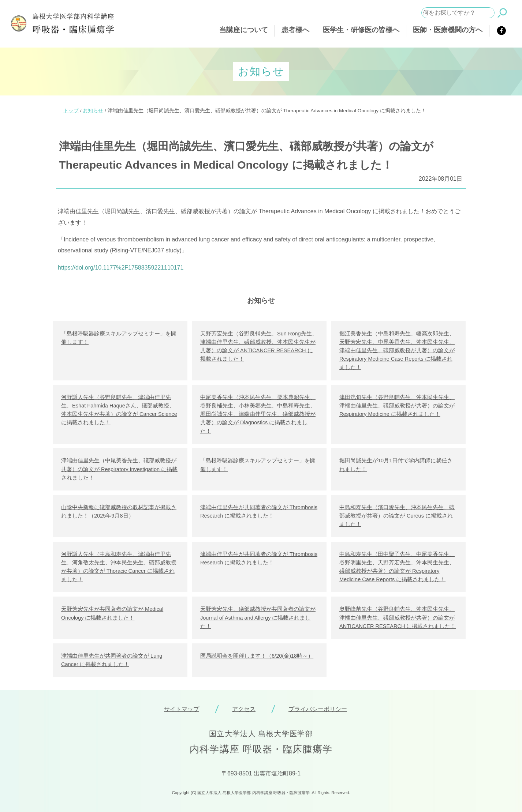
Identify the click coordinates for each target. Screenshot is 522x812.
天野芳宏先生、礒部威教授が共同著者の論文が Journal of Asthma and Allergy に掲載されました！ (258, 617)
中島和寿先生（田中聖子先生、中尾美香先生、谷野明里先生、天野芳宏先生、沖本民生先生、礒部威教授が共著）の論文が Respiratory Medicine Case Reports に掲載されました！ (397, 567)
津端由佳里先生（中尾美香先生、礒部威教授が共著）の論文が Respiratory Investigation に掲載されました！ (119, 469)
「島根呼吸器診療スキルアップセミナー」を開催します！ (119, 338)
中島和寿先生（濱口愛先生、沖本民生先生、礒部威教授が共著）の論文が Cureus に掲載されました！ (397, 516)
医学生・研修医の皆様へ (361, 30)
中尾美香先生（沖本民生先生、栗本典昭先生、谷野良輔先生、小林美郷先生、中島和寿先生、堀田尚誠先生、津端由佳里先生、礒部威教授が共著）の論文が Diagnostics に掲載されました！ (258, 414)
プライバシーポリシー (318, 709)
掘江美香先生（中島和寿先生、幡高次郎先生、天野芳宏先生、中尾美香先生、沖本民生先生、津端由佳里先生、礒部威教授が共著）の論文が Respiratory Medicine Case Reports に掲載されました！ (397, 351)
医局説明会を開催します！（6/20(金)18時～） (257, 656)
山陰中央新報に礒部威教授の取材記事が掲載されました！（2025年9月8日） (119, 512)
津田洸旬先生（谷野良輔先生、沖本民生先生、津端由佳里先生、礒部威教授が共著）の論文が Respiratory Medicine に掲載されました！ (397, 406)
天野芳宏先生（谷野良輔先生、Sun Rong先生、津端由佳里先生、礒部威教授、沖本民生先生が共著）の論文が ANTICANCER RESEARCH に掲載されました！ (259, 346)
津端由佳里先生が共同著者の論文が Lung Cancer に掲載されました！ (112, 660)
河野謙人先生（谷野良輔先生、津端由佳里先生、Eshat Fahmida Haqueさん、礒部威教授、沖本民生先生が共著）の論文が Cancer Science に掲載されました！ (119, 410)
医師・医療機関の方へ (448, 30)
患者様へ (295, 30)
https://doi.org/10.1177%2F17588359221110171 (121, 268)
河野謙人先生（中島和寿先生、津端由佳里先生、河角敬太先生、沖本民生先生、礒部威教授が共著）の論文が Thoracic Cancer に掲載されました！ (119, 567)
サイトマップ (182, 709)
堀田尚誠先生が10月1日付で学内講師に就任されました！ (396, 465)
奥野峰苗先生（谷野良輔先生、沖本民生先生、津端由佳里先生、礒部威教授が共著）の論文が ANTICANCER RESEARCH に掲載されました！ (398, 617)
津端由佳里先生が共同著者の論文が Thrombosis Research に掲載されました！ (259, 512)
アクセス (244, 709)
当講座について (244, 30)
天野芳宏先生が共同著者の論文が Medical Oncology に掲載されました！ (112, 613)
